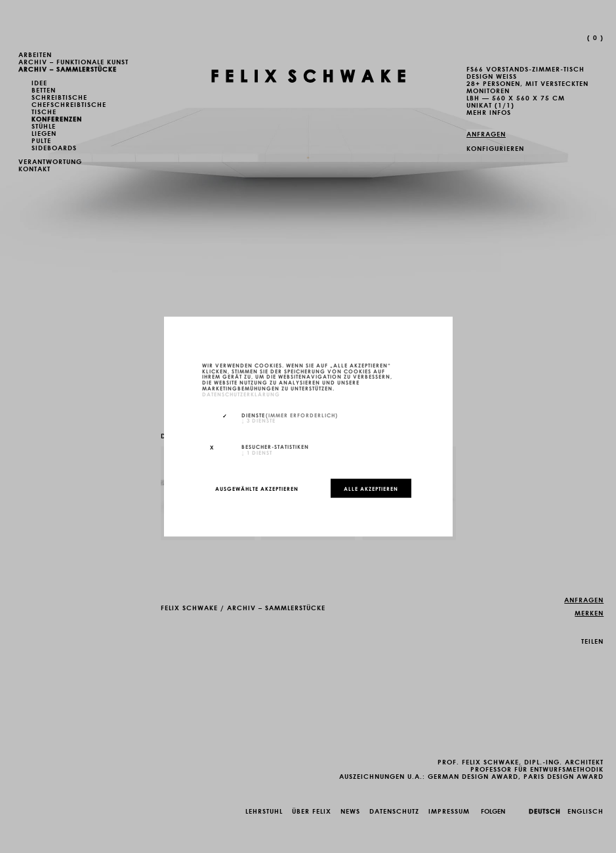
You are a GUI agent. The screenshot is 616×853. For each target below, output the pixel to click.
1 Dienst (257, 452)
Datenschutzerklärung (241, 393)
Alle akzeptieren (371, 488)
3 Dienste (258, 420)
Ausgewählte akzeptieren (257, 488)
